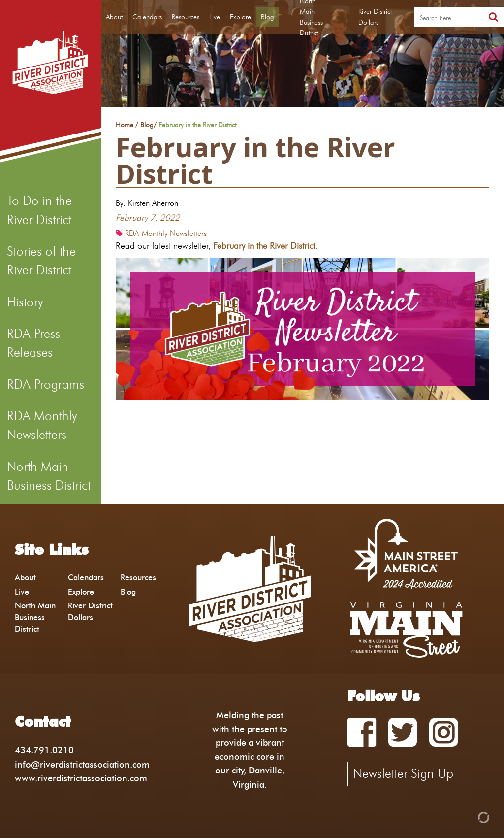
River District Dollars (375, 17)
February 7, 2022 (148, 218)
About (114, 17)
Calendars (147, 17)
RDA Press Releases (33, 343)
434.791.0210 (44, 750)
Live (215, 17)
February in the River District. (268, 246)
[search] (448, 17)
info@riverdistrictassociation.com (82, 764)
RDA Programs (46, 384)
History (25, 302)
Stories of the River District (41, 261)
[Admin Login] (467, 817)
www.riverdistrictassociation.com (81, 778)
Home (125, 125)
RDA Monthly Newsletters (42, 425)
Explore (240, 17)
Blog (268, 17)
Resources (186, 17)
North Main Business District (49, 476)
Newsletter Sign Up (403, 773)
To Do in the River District (39, 210)
